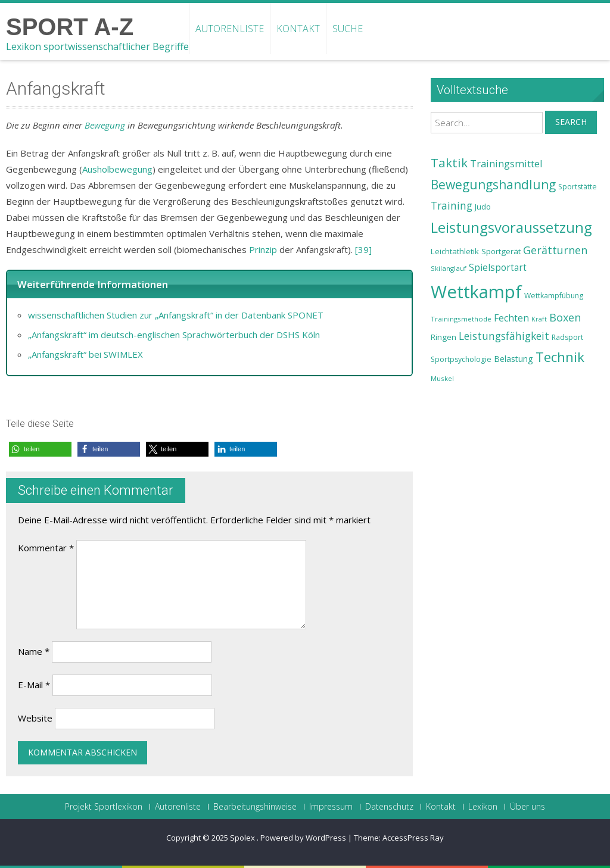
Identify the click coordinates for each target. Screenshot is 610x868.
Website (35, 718)
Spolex (243, 838)
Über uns (527, 807)
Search (571, 122)
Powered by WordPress (303, 838)
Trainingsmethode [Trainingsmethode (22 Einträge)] (461, 319)
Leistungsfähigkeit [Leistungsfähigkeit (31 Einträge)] (504, 336)
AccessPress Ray (413, 838)
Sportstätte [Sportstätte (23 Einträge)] (578, 187)
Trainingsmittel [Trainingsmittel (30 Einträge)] (506, 163)
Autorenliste (230, 29)
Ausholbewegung (117, 169)
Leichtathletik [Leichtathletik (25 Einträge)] (455, 251)
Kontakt (298, 29)
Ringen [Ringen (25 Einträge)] (444, 337)
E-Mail (34, 685)
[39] (363, 249)
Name (34, 651)
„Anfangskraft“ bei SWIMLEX (85, 354)
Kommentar (46, 548)
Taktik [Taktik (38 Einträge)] (449, 163)
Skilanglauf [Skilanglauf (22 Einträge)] (449, 268)
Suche (348, 29)
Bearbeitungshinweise (255, 807)
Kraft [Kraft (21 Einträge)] (539, 319)
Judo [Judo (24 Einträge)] (483, 207)
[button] (40, 449)
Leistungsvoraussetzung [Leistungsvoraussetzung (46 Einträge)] (511, 227)
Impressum (331, 807)
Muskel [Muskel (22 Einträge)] (442, 378)
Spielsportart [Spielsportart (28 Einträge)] (498, 268)
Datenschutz (389, 807)
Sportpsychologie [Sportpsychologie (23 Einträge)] (461, 359)
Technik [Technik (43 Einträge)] (560, 357)
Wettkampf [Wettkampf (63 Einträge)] (476, 292)
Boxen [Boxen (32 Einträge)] (565, 317)
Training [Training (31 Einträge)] (452, 205)
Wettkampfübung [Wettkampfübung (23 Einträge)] (554, 296)
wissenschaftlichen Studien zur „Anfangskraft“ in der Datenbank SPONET (176, 315)
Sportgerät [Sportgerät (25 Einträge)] (501, 251)
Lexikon (483, 807)
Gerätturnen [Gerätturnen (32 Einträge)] (555, 250)
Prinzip (263, 249)
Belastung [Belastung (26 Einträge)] (513, 359)
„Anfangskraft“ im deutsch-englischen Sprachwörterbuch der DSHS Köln (174, 335)
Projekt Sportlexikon (104, 807)
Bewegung (105, 125)
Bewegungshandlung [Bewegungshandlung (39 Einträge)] (493, 185)
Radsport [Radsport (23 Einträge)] (567, 337)
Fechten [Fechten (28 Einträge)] (511, 318)
